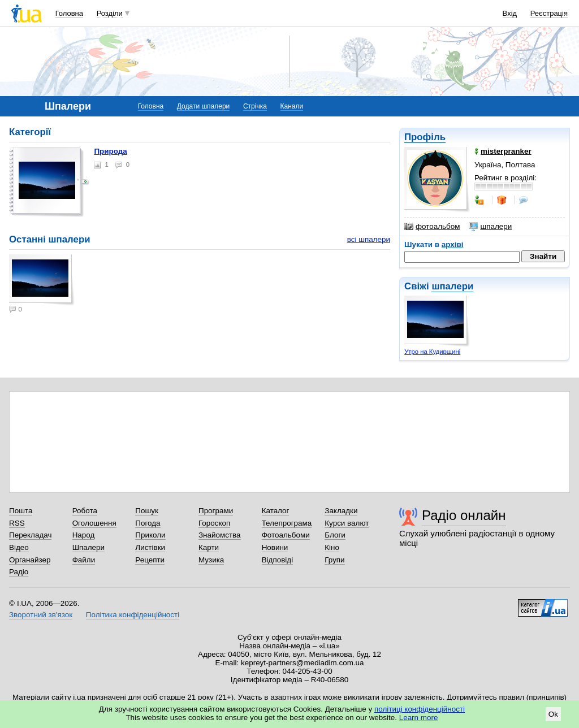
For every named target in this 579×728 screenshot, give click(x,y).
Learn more (419, 718)
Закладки (341, 511)
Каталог (276, 511)
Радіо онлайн (464, 515)
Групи (334, 560)
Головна (69, 13)
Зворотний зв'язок (41, 615)
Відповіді (278, 560)
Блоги (335, 535)
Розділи (110, 13)
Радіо (19, 572)
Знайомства (220, 535)
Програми (216, 511)
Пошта (21, 511)
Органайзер (30, 560)
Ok (553, 714)
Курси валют (347, 523)
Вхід (510, 13)
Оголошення (94, 523)
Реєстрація (549, 13)
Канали (292, 106)
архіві (453, 244)
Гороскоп (214, 523)
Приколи (150, 535)
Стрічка (255, 106)
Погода (148, 523)
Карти (209, 547)
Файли (84, 560)
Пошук (147, 511)
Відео (19, 547)
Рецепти (150, 560)
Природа (110, 151)
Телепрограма (287, 523)
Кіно (332, 547)
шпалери (490, 227)
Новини (275, 547)
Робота (85, 511)
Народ (84, 535)
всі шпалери (369, 239)
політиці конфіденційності (420, 709)
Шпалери (88, 547)
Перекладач (30, 535)
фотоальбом (432, 227)
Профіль (425, 137)
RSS (17, 523)
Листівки (150, 547)
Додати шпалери (203, 106)
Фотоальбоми (286, 535)
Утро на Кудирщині (432, 352)
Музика (211, 560)
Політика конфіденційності (133, 615)
